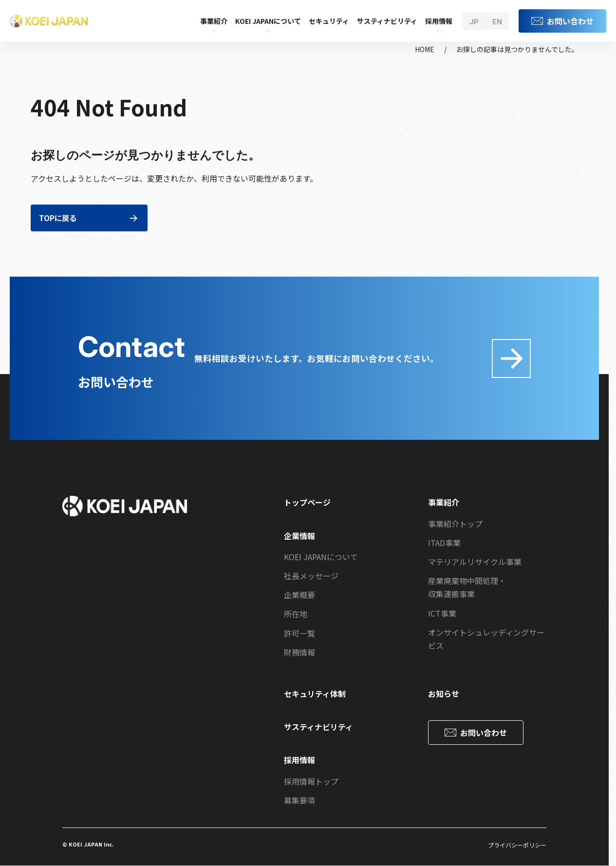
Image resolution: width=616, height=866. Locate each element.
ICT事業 (442, 613)
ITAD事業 (444, 543)
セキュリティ (329, 21)
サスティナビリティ (387, 21)
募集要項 (299, 800)
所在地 (296, 614)
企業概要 (299, 595)
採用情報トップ (311, 781)
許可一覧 (299, 633)
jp (474, 22)
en (497, 22)
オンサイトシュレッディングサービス (486, 639)
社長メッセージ (311, 576)
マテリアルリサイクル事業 (475, 562)
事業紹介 (214, 21)
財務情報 (299, 652)
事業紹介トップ (455, 524)
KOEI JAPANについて (268, 21)
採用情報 (439, 21)
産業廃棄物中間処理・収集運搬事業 (467, 587)
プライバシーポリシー (517, 845)
